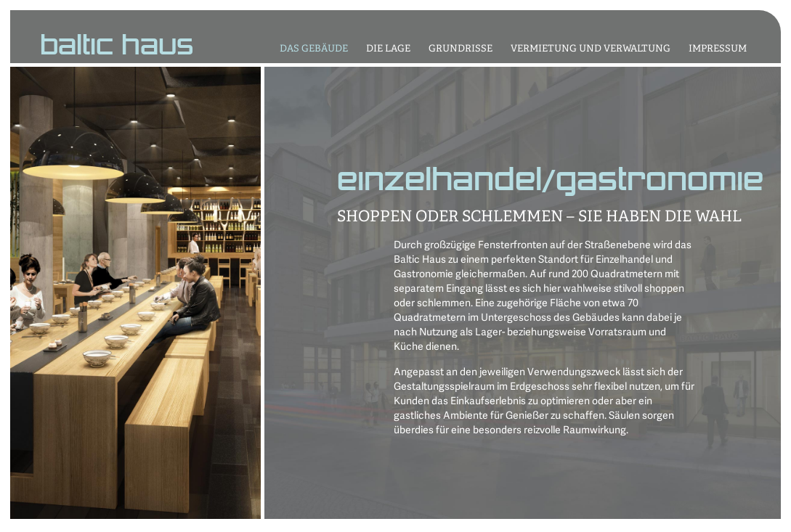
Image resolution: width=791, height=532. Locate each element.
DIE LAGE (388, 49)
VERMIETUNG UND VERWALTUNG (591, 49)
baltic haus (117, 46)
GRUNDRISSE (461, 49)
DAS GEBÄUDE (314, 49)
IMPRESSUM (718, 49)
